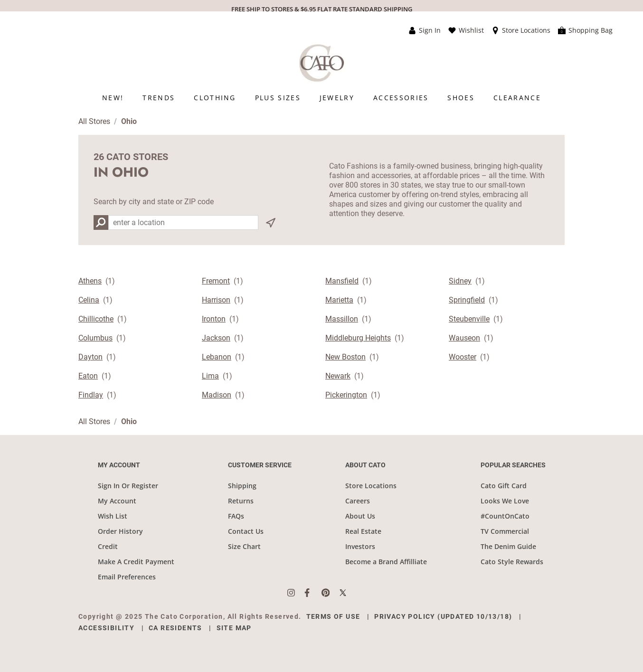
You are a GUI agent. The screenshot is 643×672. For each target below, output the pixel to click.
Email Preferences (127, 577)
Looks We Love (505, 501)
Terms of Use (333, 616)
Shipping (242, 486)
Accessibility (106, 628)
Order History (120, 531)
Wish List (113, 516)
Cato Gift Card (504, 486)
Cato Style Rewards (512, 562)
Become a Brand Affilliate (386, 562)
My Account (117, 501)
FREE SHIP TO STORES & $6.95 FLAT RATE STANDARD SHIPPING (322, 9)
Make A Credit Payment (136, 562)
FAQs (236, 516)
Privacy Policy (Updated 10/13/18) (443, 616)
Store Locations (371, 486)
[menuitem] (113, 98)
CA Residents (175, 628)
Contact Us (246, 531)
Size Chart (244, 546)
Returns (241, 501)
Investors (360, 546)
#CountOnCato (505, 516)
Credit (108, 546)
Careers (358, 501)
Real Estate (363, 531)
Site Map (234, 628)
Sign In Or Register (128, 486)
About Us (360, 516)
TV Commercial (505, 531)
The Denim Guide (508, 546)
